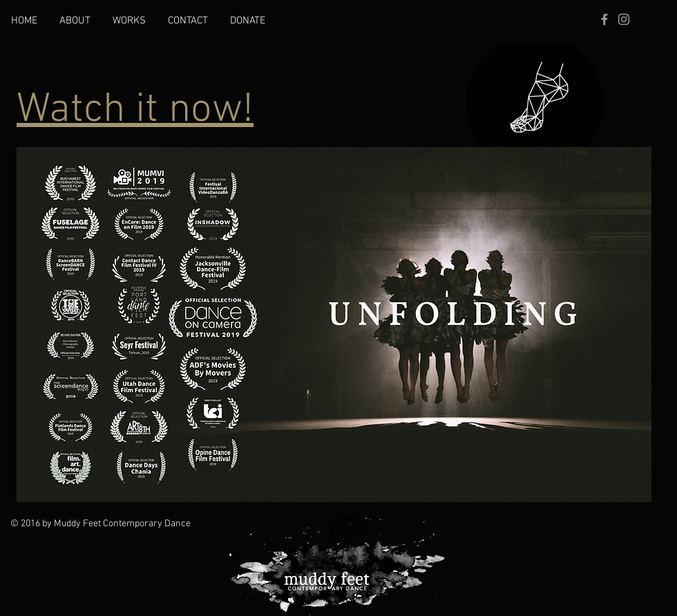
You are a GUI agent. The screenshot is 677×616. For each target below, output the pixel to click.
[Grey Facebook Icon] (604, 19)
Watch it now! (135, 110)
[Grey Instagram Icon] (624, 19)
